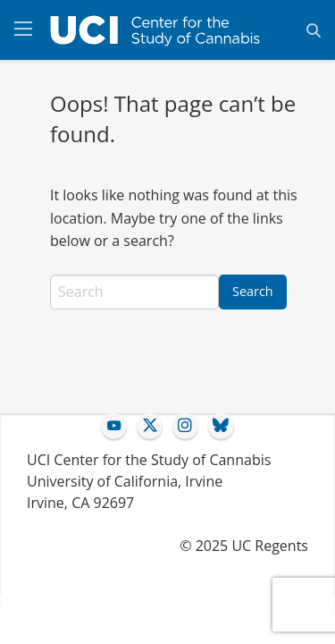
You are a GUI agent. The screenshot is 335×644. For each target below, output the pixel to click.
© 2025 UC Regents (244, 546)
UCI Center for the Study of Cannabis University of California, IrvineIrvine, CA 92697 (149, 481)
